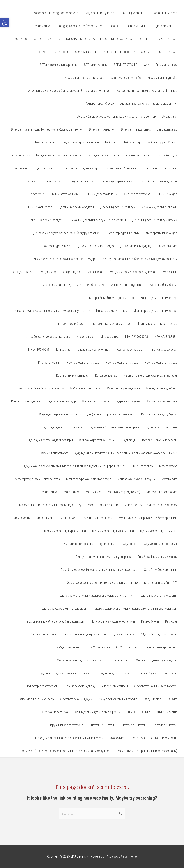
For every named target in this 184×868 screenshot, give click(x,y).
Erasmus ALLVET (135, 26)
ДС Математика (167, 246)
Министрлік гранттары (98, 518)
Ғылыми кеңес (167, 194)
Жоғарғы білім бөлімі (163, 285)
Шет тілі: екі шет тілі (103, 725)
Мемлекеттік (22, 518)
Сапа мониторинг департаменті (82, 634)
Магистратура (168, 466)
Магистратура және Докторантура (37, 479)
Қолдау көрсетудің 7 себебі (98, 440)
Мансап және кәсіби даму (134, 479)
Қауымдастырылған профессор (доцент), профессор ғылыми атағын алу (87, 414)
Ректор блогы (150, 621)
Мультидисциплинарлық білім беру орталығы (148, 518)
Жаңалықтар (48, 272)
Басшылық (21, 168)
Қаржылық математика (162, 401)
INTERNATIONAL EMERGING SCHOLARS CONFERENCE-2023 (95, 39)
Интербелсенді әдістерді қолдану (48, 337)
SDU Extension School (117, 52)
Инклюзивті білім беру (69, 324)
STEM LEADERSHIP (126, 65)
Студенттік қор (107, 673)
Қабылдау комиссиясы (85, 388)
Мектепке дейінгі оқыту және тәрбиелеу (151, 505)
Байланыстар (133, 142)
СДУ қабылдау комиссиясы (159, 634)
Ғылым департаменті (100, 194)
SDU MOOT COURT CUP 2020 (159, 52)
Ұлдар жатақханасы (115, 686)
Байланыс (111, 142)
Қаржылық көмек (128, 401)
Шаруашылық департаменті (66, 725)
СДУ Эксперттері (127, 647)
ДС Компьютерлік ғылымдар (95, 246)
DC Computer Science (163, 13)
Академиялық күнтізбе (126, 78)
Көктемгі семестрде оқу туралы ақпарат (150, 375)
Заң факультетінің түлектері (159, 298)
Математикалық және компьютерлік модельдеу (50, 505)
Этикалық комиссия (164, 738)
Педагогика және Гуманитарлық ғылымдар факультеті (93, 595)
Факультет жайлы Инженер (36, 699)
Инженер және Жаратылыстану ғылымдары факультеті (50, 311)
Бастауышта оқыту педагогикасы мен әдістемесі (119, 155)
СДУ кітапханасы (123, 634)
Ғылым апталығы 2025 (65, 194)
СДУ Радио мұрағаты (66, 647)
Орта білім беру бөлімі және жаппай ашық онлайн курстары (99, 570)
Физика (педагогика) (55, 712)
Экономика (117, 738)
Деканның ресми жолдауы (76, 207)
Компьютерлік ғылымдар (83, 362)
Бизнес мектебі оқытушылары (80, 168)
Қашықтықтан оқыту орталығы (64, 427)
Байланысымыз (20, 155)
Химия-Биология (167, 712)
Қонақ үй (130, 440)
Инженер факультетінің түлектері (156, 311)
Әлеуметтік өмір (99, 129)
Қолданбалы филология (162, 427)
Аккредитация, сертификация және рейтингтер (147, 91)
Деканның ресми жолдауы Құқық (155, 220)
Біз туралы (170, 168)
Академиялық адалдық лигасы (84, 78)
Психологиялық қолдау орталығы (113, 621)
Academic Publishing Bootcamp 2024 (57, 13)
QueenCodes (61, 52)
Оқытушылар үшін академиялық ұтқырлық (103, 557)
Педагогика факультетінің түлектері (63, 608)
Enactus (114, 26)
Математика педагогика (162, 492)
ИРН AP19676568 (136, 337)
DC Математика (41, 26)
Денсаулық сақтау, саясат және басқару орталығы (67, 233)
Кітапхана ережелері (164, 349)
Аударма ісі (170, 116)
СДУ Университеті (98, 647)
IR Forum (144, 39)
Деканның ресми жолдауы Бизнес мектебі (98, 220)
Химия (131, 712)
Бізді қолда (49, 181)
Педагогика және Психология (158, 595)
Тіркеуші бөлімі (147, 673)
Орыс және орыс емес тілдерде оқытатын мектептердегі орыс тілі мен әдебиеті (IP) (122, 583)
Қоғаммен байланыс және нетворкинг (115, 427)
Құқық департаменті (55, 453)
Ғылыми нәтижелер (39, 207)
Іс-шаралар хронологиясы (94, 349)
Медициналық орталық (103, 505)
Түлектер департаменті (42, 686)
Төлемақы (170, 673)
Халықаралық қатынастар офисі (96, 712)
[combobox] (92, 813)
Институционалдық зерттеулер (157, 324)
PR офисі (41, 52)
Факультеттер (152, 699)
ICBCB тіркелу (42, 39)
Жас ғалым (170, 272)
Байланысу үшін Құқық (162, 142)
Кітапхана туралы (49, 362)
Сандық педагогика (43, 634)
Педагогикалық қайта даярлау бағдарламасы (54, 621)
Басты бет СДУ (167, 155)
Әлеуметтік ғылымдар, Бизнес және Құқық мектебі (44, 129)
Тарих (127, 673)
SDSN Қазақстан (86, 52)
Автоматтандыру (166, 65)
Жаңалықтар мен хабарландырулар (133, 272)
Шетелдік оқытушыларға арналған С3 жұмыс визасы (69, 738)
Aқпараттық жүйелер (100, 13)
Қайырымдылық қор (62, 401)
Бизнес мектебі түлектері (123, 168)
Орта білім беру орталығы (161, 570)
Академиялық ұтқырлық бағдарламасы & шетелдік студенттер (69, 91)
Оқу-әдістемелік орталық (161, 544)
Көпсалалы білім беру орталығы (39, 388)
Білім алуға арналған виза (119, 181)
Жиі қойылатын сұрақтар (127, 285)
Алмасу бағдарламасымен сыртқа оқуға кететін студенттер (117, 116)
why (146, 65)
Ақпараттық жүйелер (100, 103)
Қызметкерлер (143, 466)
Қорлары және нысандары (160, 440)
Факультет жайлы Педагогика (118, 699)
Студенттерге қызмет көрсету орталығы (64, 673)
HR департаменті (163, 26)
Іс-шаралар (63, 349)
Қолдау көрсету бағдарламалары (51, 440)
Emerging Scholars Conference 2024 (80, 26)
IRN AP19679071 (166, 39)
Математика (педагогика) (124, 492)
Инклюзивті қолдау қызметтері (110, 324)
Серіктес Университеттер (161, 647)
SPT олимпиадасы (96, 65)
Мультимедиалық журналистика (65, 531)
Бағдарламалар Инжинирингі (80, 142)
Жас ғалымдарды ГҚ (57, 285)
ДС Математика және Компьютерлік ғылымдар (64, 259)
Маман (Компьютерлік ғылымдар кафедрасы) (148, 751)
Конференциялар (106, 375)
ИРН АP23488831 (166, 337)
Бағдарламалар (167, 129)
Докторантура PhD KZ (56, 246)
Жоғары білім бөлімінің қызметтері (111, 298)
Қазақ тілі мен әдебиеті (162, 388)
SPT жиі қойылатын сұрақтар (59, 65)
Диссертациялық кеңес (161, 233)
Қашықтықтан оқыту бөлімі (159, 414)
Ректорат (171, 621)
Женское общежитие (91, 285)
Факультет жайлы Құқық (76, 699)
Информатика (85, 337)
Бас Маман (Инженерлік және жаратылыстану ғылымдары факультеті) (66, 751)
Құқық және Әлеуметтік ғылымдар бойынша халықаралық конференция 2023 (126, 453)
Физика (172, 699)
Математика (169, 479)
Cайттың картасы (132, 13)
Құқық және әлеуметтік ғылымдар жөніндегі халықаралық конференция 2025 (75, 466)
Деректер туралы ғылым (123, 233)
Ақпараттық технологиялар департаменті (147, 103)
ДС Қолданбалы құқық (135, 246)
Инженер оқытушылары (112, 311)
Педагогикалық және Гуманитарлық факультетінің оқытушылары (135, 608)
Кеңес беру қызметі (130, 349)
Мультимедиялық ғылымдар (159, 531)
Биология (151, 168)
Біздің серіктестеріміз (81, 181)
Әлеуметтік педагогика (136, 129)
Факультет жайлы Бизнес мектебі (156, 686)
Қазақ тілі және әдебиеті (123, 388)
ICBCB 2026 (19, 39)
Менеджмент (45, 518)
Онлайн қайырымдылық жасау (157, 557)
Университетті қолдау (81, 686)
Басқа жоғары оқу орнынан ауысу (59, 155)
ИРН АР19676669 (38, 349)
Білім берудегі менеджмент (159, 181)
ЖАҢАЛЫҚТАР (23, 272)
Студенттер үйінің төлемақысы (157, 660)
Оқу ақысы (130, 544)
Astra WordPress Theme (122, 856)
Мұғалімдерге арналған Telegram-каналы (90, 544)
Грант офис (37, 194)
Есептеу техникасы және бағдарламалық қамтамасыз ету (139, 259)
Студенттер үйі (120, 660)
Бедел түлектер (44, 168)
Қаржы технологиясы (96, 401)
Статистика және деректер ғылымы (80, 660)
